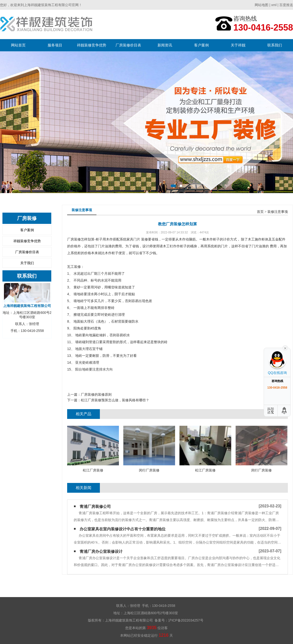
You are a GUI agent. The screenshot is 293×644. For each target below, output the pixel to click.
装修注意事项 (278, 212)
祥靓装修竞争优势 (92, 45)
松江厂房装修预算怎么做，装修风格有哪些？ (115, 400)
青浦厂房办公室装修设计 (101, 551)
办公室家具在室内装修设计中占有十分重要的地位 (123, 529)
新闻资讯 (165, 45)
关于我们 (27, 263)
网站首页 (18, 45)
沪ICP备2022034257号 (186, 620)
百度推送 (286, 5)
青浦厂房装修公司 (95, 507)
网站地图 (262, 5)
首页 (260, 212)
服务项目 (55, 45)
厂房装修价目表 (128, 45)
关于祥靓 (238, 45)
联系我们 (275, 45)
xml (274, 5)
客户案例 (201, 45)
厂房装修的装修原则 (96, 394)
